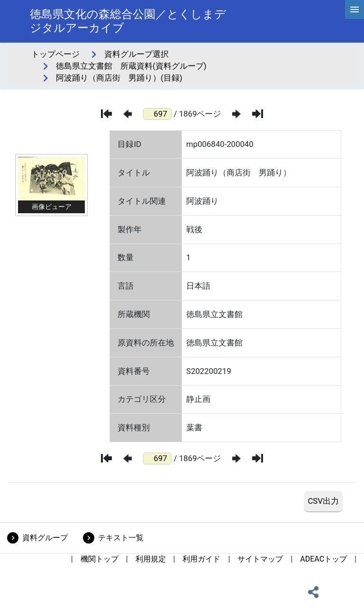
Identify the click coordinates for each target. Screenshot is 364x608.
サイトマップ (260, 559)
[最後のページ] (258, 114)
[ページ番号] (157, 114)
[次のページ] (237, 114)
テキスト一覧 (121, 538)
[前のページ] (127, 114)
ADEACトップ (323, 559)
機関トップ (100, 559)
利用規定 (151, 559)
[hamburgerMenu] (355, 9)
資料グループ (45, 538)
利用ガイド (201, 559)
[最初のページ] (106, 114)
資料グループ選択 (136, 54)
